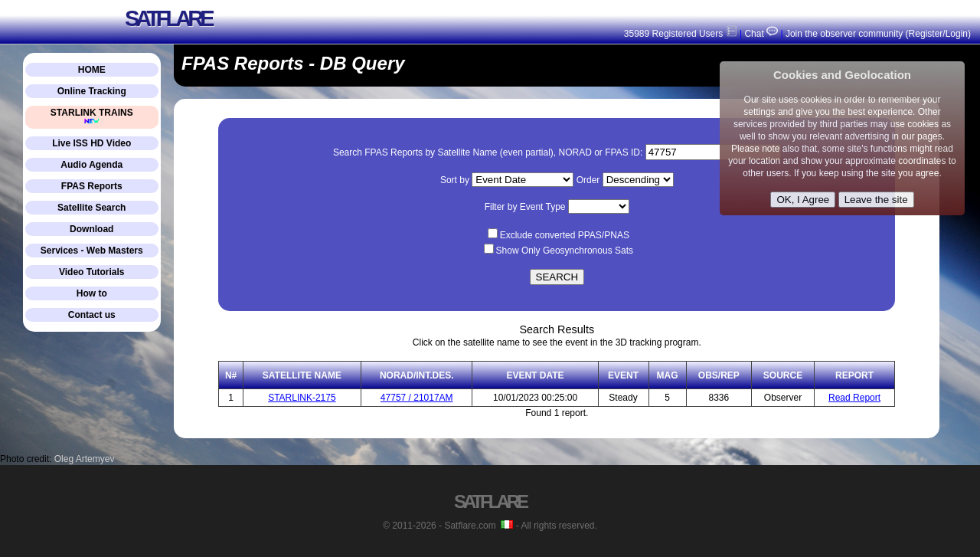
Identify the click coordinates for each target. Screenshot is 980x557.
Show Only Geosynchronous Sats (565, 251)
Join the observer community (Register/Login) (878, 34)
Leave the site (876, 200)
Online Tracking (92, 91)
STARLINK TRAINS (92, 116)
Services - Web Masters (92, 251)
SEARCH (557, 277)
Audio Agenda (91, 165)
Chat (760, 34)
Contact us (92, 315)
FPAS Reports (92, 186)
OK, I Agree (803, 200)
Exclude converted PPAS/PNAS (565, 235)
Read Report (854, 398)
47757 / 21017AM (417, 398)
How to (92, 293)
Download (91, 229)
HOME (92, 70)
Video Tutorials (92, 272)
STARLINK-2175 (302, 398)
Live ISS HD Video (91, 143)
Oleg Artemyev (85, 459)
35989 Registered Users (681, 34)
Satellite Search (91, 208)
